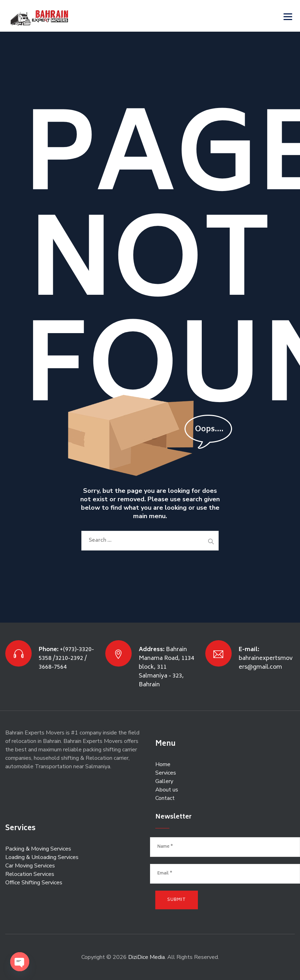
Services (166, 773)
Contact (165, 798)
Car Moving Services (30, 866)
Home (163, 764)
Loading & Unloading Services (42, 857)
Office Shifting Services (34, 883)
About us (167, 790)
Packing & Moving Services (38, 849)
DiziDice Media (146, 957)
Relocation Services (30, 874)
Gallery (164, 781)
